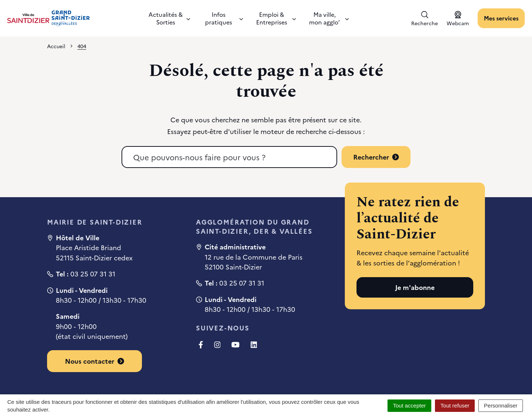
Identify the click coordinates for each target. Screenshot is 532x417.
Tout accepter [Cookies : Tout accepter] (409, 405)
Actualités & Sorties (169, 18)
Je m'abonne (415, 287)
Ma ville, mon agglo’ (329, 18)
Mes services (501, 18)
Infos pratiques (224, 18)
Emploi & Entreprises (276, 18)
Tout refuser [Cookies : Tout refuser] (455, 405)
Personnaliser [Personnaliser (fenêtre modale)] (501, 405)
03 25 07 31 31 (93, 274)
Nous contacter (95, 361)
